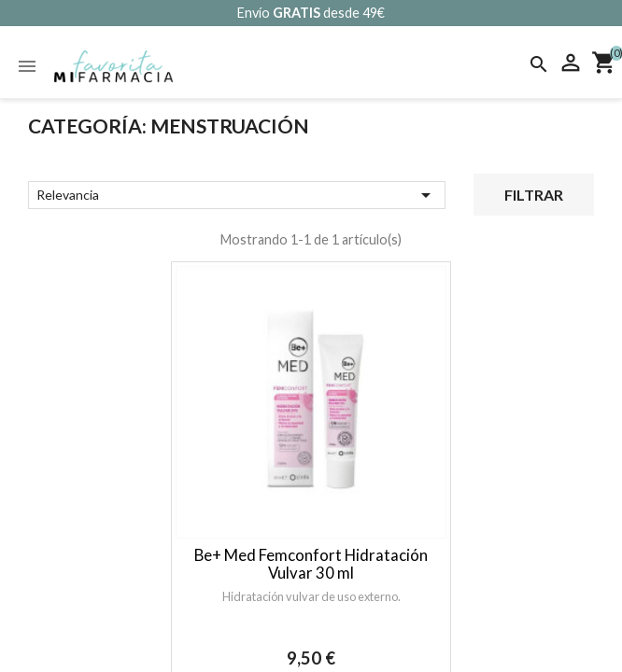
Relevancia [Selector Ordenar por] (237, 195)
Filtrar (534, 195)
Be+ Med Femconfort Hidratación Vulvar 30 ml (311, 564)
